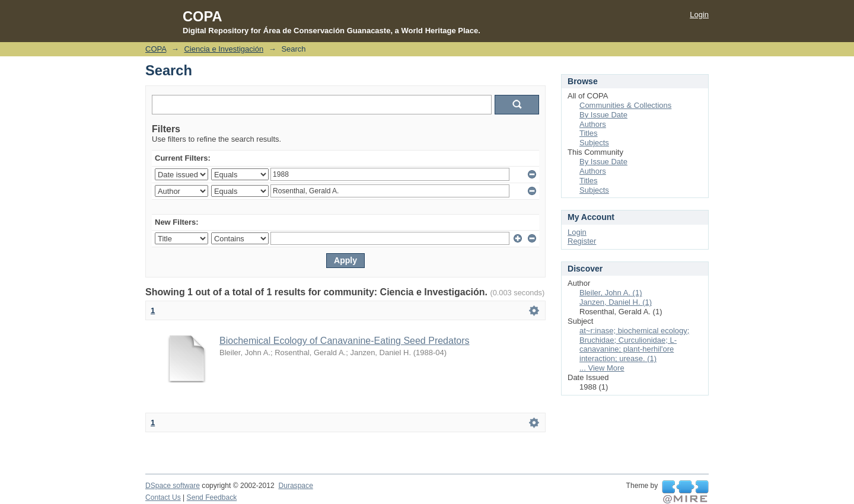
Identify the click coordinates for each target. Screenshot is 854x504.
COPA (156, 49)
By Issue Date (603, 115)
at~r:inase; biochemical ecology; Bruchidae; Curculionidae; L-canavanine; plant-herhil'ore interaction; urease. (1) (634, 345)
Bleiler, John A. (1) (611, 293)
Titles (589, 133)
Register (582, 241)
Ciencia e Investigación (224, 49)
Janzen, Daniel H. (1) (616, 302)
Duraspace (295, 486)
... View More (602, 368)
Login (699, 15)
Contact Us (163, 497)
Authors (593, 124)
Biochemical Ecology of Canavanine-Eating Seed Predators (345, 341)
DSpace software (173, 486)
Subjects (594, 143)
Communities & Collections (625, 105)
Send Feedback (212, 497)
